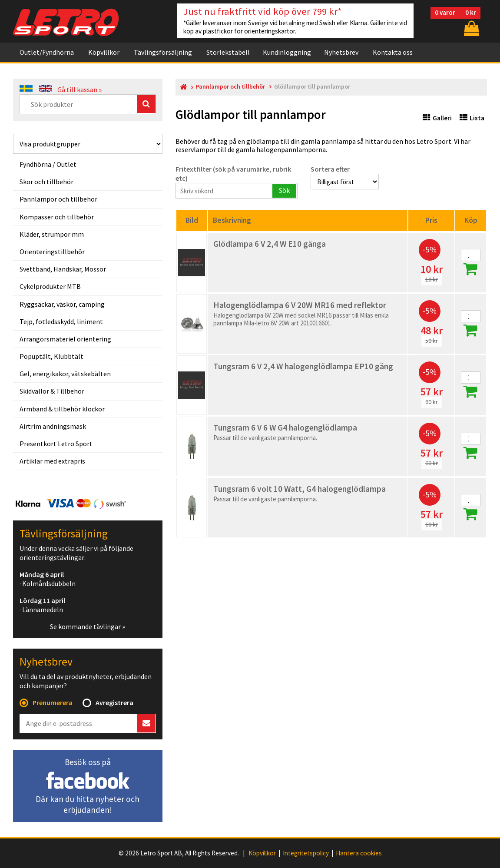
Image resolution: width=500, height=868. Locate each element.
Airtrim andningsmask (53, 426)
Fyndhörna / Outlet (48, 164)
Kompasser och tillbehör (57, 217)
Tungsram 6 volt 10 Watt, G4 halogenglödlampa (300, 489)
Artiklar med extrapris (52, 461)
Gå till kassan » (79, 89)
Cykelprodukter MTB (50, 286)
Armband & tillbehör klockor (62, 409)
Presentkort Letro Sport (56, 444)
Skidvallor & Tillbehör (52, 391)
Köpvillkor (104, 52)
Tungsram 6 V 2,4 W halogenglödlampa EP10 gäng (303, 366)
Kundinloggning (287, 52)
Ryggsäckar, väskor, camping (62, 304)
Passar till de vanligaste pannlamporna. (265, 438)
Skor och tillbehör (46, 182)
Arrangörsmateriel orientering (65, 339)
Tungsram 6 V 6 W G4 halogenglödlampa (285, 427)
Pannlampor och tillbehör (58, 199)
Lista (472, 118)
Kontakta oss (393, 52)
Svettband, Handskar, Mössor (63, 269)
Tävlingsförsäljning (163, 52)
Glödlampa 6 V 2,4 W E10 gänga (270, 244)
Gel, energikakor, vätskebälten (65, 374)
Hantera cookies (359, 853)
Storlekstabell (228, 52)
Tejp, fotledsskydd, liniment (61, 321)
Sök (284, 190)
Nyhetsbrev (341, 52)
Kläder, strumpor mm (52, 234)
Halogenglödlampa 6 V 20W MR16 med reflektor (300, 305)
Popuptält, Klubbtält (51, 356)
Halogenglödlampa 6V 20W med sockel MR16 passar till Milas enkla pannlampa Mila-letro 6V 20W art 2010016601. (301, 319)
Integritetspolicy (306, 853)
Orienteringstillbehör (52, 252)
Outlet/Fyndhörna (47, 52)
